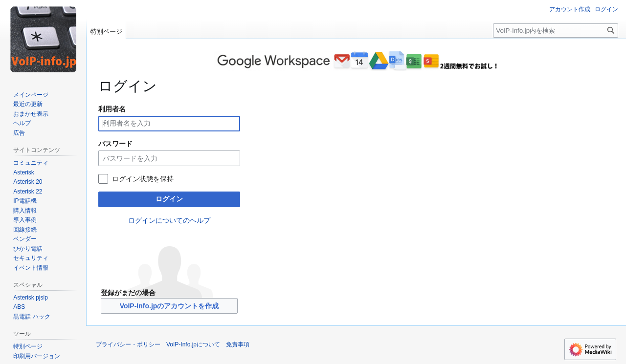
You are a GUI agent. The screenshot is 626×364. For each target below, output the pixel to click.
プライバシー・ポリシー (128, 344)
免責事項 (238, 344)
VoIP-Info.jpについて (193, 344)
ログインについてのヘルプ (169, 220)
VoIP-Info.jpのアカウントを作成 (169, 306)
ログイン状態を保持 (143, 179)
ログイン (169, 199)
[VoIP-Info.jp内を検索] (556, 31)
